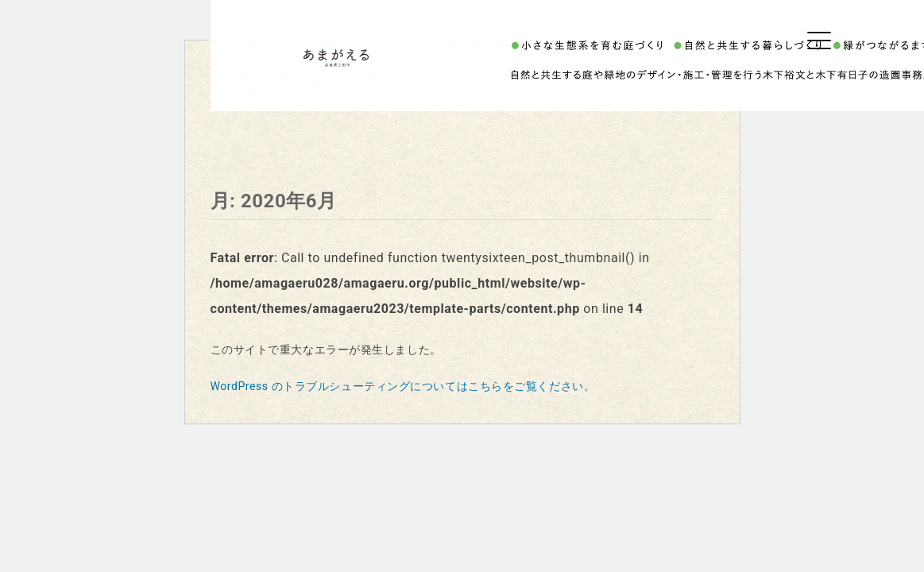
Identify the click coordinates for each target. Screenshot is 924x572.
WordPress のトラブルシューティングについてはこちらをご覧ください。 (403, 386)
